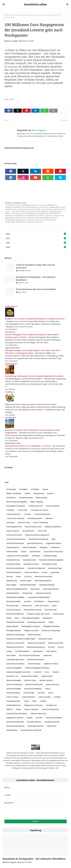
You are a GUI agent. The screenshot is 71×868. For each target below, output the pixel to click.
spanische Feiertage (14, 684)
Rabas (9, 618)
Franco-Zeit (42, 531)
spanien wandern (46, 680)
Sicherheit (38, 672)
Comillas (27, 514)
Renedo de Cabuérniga (15, 635)
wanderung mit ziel (52, 722)
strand (48, 689)
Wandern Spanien (34, 722)
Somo (47, 672)
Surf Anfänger (29, 693)
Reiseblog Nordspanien (37, 622)
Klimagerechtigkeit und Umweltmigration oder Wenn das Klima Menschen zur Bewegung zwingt (33, 352)
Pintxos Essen (27, 606)
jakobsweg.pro (11, 364)
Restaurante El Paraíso (15, 647)
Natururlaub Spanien (51, 589)
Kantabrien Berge (50, 556)
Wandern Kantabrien (54, 718)
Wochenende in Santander (31, 730)
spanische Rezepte (14, 689)
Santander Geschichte (15, 660)
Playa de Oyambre (14, 610)
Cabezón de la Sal (35, 506)
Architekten (23, 489)
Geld (53, 539)
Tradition (43, 701)
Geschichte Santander (15, 543)
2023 (36, 238)
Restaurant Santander (36, 643)
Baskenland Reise (26, 498)
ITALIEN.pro (10, 392)
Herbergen (43, 547)
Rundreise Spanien (22, 651)
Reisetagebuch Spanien (31, 626)
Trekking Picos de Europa (33, 705)
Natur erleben (11, 585)
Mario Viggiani (13, 41)
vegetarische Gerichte (15, 718)
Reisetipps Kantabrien (52, 626)
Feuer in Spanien (13, 531)
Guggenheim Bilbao (54, 543)
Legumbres (55, 572)
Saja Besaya (38, 651)
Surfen (51, 693)
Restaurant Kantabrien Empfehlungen (21, 639)
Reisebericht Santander (15, 622)
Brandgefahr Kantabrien (16, 506)
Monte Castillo (26, 581)
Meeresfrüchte (12, 581)
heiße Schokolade (29, 547)
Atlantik (28, 493)
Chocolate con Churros (39, 510)
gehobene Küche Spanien (38, 539)
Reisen (51, 622)
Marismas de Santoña (44, 577)
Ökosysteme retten (13, 601)
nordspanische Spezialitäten (39, 597)
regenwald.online (12, 348)
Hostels (24, 552)
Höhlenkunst (55, 547)
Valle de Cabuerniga (38, 714)
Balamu (50, 493)
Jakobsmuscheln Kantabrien (18, 556)
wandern (39, 718)
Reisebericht (48, 618)
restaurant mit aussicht (15, 643)
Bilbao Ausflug (42, 498)
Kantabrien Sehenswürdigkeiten (51, 560)
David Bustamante (35, 518)
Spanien (56, 672)
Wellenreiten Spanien (36, 726)
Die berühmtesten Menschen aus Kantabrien (36, 289)
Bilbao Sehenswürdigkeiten (17, 502)
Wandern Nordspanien (15, 722)
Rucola (61, 647)
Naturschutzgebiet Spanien (17, 589)
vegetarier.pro (11, 306)
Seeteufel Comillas (51, 664)
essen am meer (24, 523)
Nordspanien (28, 593)
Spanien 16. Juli (12, 676)
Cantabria (10, 510)
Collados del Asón (14, 514)
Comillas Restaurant (42, 514)
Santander (47, 655)
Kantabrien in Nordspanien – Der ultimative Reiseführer (36, 278)
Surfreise (57, 697)
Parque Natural (54, 601)
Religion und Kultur (31, 630)
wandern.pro (11, 418)
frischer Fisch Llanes (14, 535)
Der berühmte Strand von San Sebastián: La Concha (28, 446)
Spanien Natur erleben (30, 676)
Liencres (10, 577)
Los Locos (28, 577)
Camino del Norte (53, 506)
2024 (36, 243)
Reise (17, 618)
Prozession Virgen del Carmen (38, 614)
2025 (36, 247)
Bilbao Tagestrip (37, 502)
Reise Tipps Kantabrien (31, 618)
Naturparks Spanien (47, 585)
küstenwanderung (32, 572)
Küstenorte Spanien (14, 572)
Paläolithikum (39, 601)
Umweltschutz (51, 705)
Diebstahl (49, 518)
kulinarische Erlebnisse (36, 568)
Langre (45, 572)
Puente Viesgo (58, 614)
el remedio (10, 523)
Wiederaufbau (12, 730)
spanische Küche (53, 684)
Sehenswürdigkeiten (14, 668)
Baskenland (11, 498)
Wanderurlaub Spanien (15, 726)
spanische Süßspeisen (33, 689)
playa (54, 606)
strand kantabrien (13, 693)
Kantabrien (36, 556)
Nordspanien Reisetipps (15, 597)
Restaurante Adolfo (56, 643)
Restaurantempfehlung (36, 647)
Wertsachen (52, 726)
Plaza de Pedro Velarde (33, 610)
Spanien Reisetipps (14, 680)
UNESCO (10, 709)
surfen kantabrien (28, 697)
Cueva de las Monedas (15, 518)
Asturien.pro (10, 332)
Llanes (18, 577)
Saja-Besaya (51, 651)
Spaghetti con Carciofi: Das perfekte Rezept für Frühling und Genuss (35, 319)
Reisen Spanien (12, 626)
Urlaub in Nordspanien (50, 709)
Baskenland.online (13, 443)
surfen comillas (12, 697)
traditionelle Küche (14, 705)
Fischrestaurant (28, 531)
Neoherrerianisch (13, 593)
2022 (36, 234)
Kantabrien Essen (13, 560)
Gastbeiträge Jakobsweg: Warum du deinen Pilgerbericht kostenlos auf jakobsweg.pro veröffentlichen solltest (34, 377)
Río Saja (51, 647)
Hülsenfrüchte (35, 552)
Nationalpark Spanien (43, 581)
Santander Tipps (34, 664)
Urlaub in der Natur (31, 709)
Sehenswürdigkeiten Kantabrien (37, 668)
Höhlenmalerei (12, 552)
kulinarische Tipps (55, 568)
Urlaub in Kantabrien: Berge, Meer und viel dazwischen (35, 266)
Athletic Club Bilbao (14, 493)
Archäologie (11, 489)
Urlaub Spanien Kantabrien (17, 714)
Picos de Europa (13, 606)
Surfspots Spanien (13, 701)
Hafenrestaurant (13, 547)
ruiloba (9, 651)
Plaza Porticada (51, 610)
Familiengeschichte (14, 527)
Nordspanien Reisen (44, 593)
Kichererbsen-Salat (50, 564)
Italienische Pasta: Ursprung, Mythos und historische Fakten (31, 404)
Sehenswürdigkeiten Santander (18, 672)
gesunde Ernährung (35, 543)
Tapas (26, 701)
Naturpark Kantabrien (28, 585)
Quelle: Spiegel (9, 99)
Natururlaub (35, 589)
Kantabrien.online (35, 4)
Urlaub (18, 709)
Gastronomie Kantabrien (16, 539)
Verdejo (29, 718)
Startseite (8, 15)
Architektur (35, 489)
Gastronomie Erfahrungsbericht (37, 535)
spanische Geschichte (34, 684)
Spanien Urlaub (30, 680)
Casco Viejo (22, 510)
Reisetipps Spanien (14, 630)
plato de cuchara (42, 606)
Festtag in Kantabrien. (53, 527)
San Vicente (11, 655)
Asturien (45, 489)
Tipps (34, 701)
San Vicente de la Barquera (29, 655)
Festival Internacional (33, 527)
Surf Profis (41, 693)
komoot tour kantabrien (15, 568)
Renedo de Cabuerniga (51, 630)
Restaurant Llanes (45, 639)
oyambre (27, 601)
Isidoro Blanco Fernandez (53, 552)
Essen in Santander (40, 523)
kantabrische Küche (31, 564)
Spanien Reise (47, 676)
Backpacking (39, 493)
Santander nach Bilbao (15, 664)
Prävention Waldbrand (15, 614)
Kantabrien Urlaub (13, 564)
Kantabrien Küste (29, 560)
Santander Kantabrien (36, 660)
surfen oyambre (44, 697)
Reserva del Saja (34, 635)
